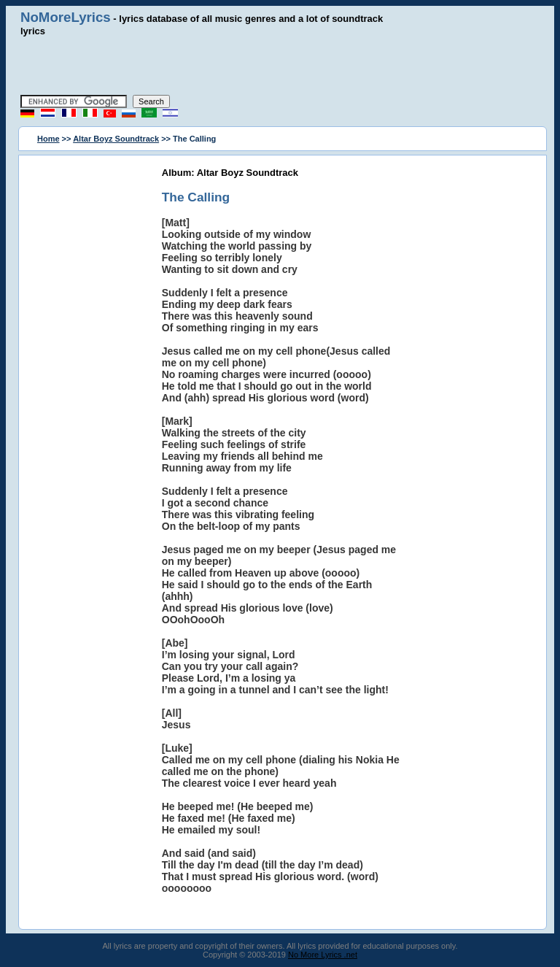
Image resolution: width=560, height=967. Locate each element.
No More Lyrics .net (323, 955)
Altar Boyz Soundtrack (116, 139)
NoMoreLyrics (66, 17)
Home (48, 139)
